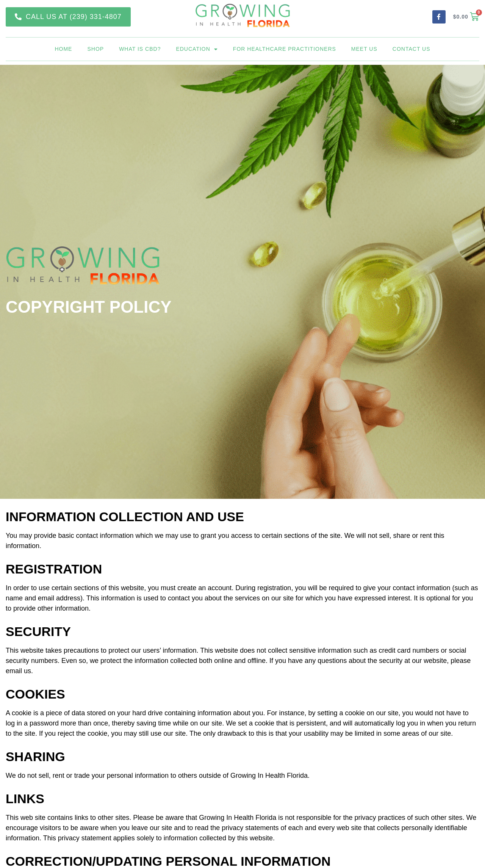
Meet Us (364, 49)
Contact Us (411, 49)
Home (63, 49)
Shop (95, 49)
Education (197, 49)
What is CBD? (140, 49)
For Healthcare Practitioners (285, 49)
